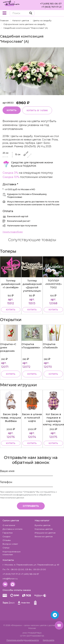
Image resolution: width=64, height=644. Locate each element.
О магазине (9, 525)
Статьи (6, 548)
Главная (4, 20)
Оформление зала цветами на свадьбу (24, 24)
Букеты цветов (42, 525)
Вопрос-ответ (10, 544)
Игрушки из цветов (45, 533)
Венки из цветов (44, 536)
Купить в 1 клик (37, 110)
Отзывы (7, 540)
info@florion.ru (10, 579)
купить (11, 309)
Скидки (6, 536)
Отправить (31, 506)
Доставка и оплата (12, 529)
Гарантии (8, 533)
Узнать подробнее (13, 232)
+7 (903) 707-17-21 (51, 7)
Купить (12, 110)
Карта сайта (49, 640)
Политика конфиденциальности (23, 640)
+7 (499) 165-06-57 (51, 4)
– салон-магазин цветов (34, 625)
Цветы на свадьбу (42, 20)
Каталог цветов (21, 20)
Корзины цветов (44, 529)
